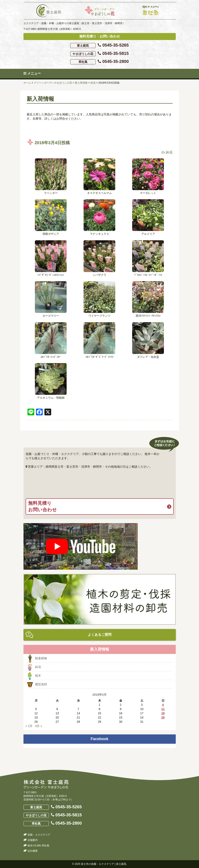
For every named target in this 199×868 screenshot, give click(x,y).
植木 (38, 676)
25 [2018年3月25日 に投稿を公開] (163, 717)
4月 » (39, 726)
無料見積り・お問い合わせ (100, 36)
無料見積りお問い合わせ (43, 506)
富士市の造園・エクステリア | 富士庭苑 (104, 864)
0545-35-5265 (99, 45)
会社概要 (33, 851)
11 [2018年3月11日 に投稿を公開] (163, 709)
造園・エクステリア (39, 835)
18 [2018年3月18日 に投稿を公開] (163, 713)
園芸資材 (41, 684)
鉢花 (169, 152)
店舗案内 (33, 840)
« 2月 (29, 726)
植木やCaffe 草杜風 (38, 846)
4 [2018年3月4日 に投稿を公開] (163, 705)
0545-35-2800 (99, 62)
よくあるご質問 (100, 635)
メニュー (32, 73)
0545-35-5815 (99, 54)
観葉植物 (41, 658)
